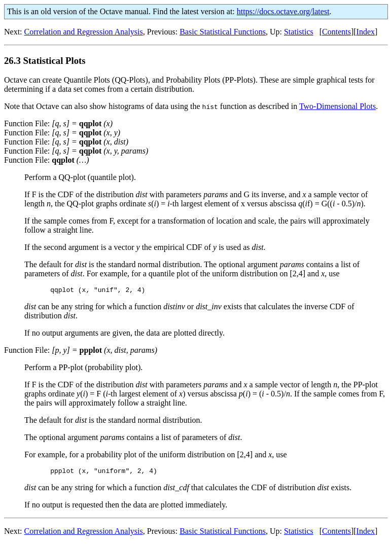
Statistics (299, 32)
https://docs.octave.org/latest (283, 11)
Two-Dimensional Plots (337, 106)
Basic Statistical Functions (223, 32)
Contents (336, 32)
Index (366, 32)
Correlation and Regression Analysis (84, 32)
